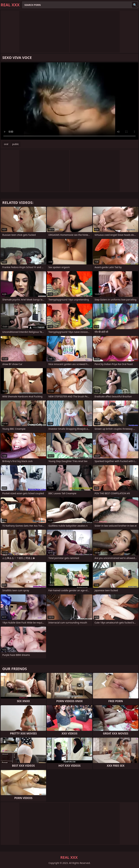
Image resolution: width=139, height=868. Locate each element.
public (15, 144)
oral (6, 144)
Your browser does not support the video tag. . (69, 101)
